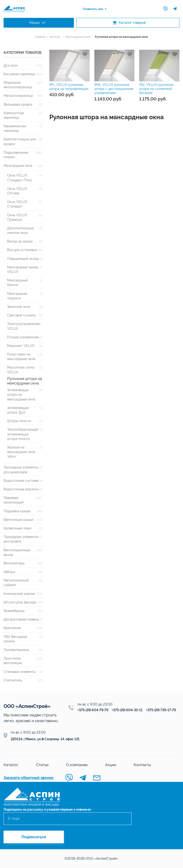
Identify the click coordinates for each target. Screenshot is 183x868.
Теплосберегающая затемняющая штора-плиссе (23, 434)
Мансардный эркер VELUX (23, 269)
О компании (77, 765)
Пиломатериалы (16, 650)
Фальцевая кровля (18, 104)
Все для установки (22, 250)
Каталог (55, 37)
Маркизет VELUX (21, 346)
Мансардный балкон (17, 282)
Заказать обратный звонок (29, 778)
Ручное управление (23, 337)
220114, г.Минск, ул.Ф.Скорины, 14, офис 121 (45, 739)
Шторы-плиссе (19, 421)
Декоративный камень (21, 619)
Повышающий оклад (23, 259)
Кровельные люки (17, 528)
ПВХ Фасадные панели (15, 639)
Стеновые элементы (20, 672)
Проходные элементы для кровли (21, 539)
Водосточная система (21, 481)
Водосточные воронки (21, 489)
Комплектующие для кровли (20, 141)
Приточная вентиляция (13, 661)
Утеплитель (13, 680)
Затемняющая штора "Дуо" (18, 410)
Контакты (142, 765)
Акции (111, 765)
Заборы (9, 572)
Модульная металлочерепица (18, 85)
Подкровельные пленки (16, 155)
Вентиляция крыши (18, 520)
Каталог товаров (129, 23)
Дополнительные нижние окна (20, 230)
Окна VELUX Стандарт (17, 204)
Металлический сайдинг (16, 582)
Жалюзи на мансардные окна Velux (21, 452)
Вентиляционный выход (17, 552)
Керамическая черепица (15, 128)
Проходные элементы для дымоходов (21, 469)
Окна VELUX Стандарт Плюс (20, 178)
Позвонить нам (93, 9)
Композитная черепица (14, 115)
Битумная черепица (19, 74)
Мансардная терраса (17, 296)
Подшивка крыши (17, 511)
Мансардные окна (78, 37)
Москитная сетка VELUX (21, 370)
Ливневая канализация (14, 500)
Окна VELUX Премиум (17, 217)
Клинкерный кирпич (19, 594)
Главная (40, 37)
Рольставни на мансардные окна (21, 356)
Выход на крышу (20, 241)
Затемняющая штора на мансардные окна (21, 394)
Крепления (12, 628)
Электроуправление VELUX (23, 326)
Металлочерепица (18, 96)
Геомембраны (14, 611)
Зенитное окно (19, 307)
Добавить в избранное (85, 54)
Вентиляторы (14, 563)
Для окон (11, 65)
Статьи (42, 765)
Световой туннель (21, 315)
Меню (38, 23)
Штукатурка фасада (20, 602)
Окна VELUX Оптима (17, 191)
